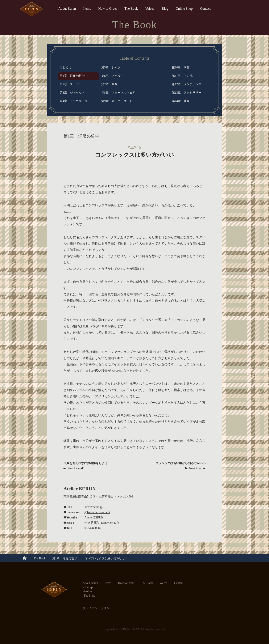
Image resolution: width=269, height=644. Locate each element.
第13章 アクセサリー (187, 93)
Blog (165, 9)
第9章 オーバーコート (117, 101)
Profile (88, 591)
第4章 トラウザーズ (74, 101)
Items (87, 9)
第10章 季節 (181, 67)
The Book (131, 9)
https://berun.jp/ (94, 507)
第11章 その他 (182, 76)
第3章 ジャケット (72, 93)
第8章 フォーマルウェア (118, 93)
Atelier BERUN (94, 518)
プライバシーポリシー (98, 608)
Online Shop (184, 9)
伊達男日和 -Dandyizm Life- (102, 523)
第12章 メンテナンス (187, 84)
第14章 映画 (181, 101)
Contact (205, 9)
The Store (89, 596)
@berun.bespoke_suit (97, 512)
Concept (89, 587)
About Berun (67, 9)
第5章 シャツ (111, 67)
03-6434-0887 (93, 528)
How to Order (108, 9)
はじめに (66, 67)
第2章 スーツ (69, 84)
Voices (150, 9)
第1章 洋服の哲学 (72, 76)
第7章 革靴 (109, 84)
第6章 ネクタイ (112, 76)
